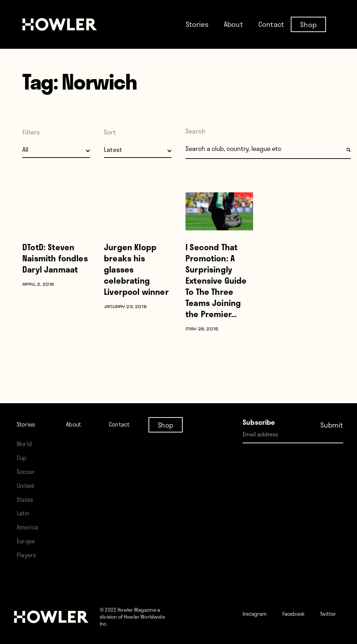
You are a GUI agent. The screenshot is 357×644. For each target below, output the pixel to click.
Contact (271, 24)
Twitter (267, 620)
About (233, 24)
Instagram (259, 606)
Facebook (305, 606)
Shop (308, 24)
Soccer (28, 464)
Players (28, 548)
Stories (197, 24)
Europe (28, 534)
